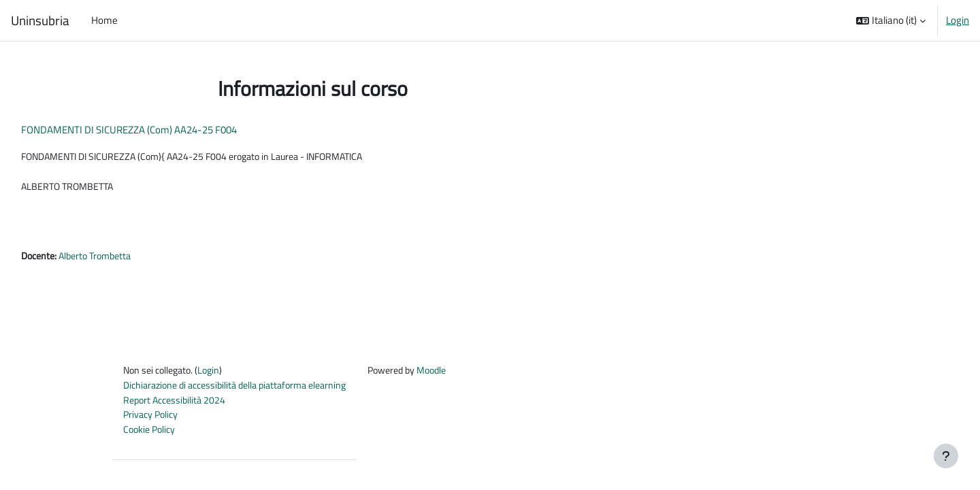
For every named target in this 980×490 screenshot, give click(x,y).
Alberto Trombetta (132, 259)
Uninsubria (40, 20)
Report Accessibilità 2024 (177, 405)
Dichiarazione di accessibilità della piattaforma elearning (244, 390)
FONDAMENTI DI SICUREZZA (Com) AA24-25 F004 (160, 130)
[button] (891, 20)
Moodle (455, 375)
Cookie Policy (151, 436)
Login (958, 20)
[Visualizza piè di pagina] (946, 456)
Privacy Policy (152, 421)
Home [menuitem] (104, 20)
